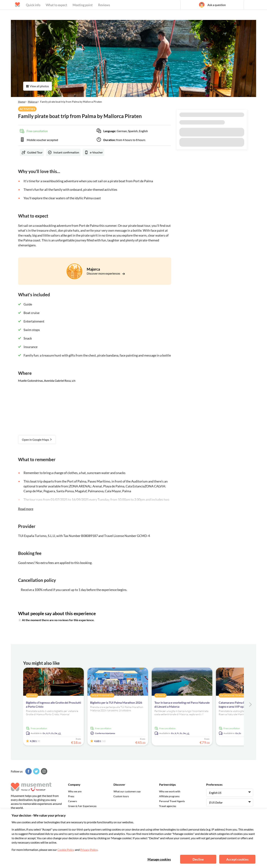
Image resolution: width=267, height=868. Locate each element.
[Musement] (134, 10)
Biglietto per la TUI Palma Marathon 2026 (116, 702)
